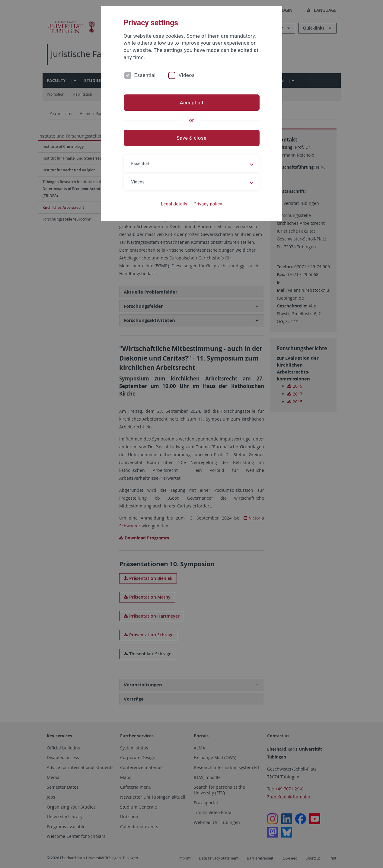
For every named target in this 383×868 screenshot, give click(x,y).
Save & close (191, 138)
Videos (187, 75)
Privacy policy (208, 204)
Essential (145, 75)
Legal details (174, 204)
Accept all (191, 103)
